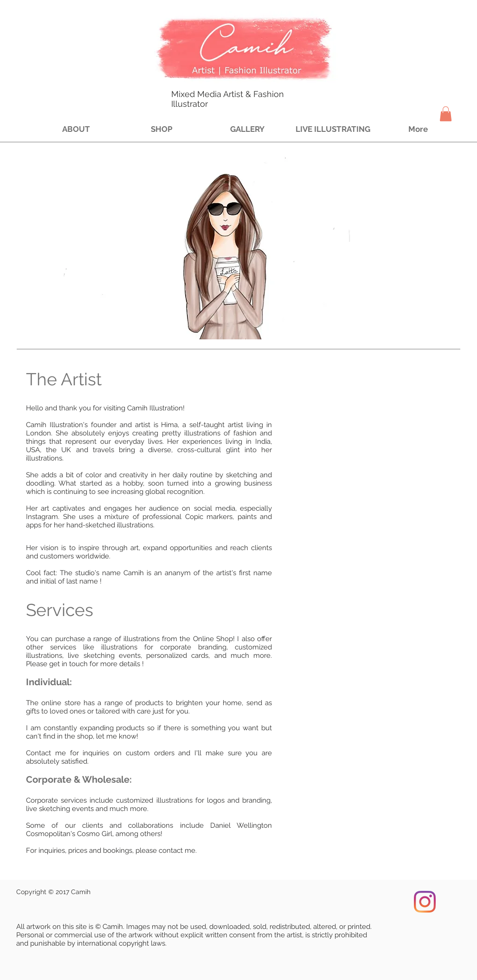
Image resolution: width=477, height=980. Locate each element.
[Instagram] (425, 902)
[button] (446, 114)
